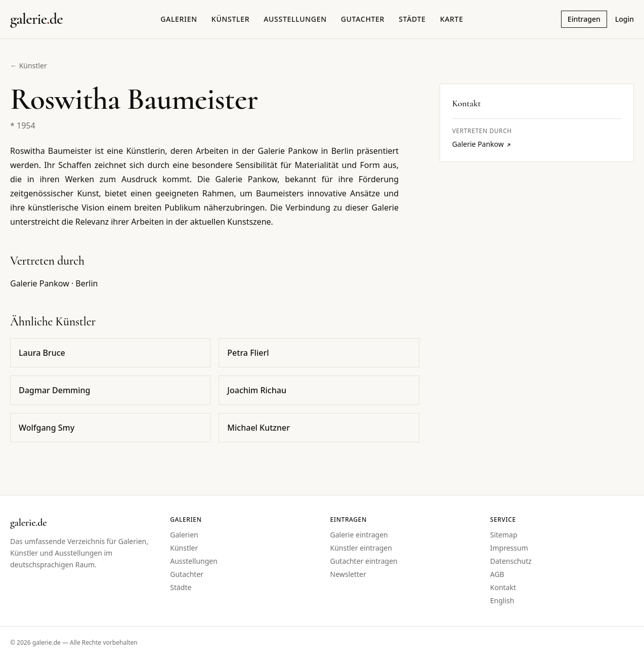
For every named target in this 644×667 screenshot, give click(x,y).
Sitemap (504, 535)
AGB (497, 574)
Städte (412, 19)
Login (625, 19)
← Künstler (29, 66)
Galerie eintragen (359, 535)
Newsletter (348, 574)
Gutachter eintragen (364, 561)
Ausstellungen (295, 19)
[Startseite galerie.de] (36, 19)
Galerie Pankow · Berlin (54, 283)
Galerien (179, 19)
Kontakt (503, 587)
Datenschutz (511, 561)
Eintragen (584, 19)
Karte (452, 19)
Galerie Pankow (482, 144)
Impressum (509, 548)
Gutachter (363, 19)
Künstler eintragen (361, 548)
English (502, 600)
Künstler (230, 19)
